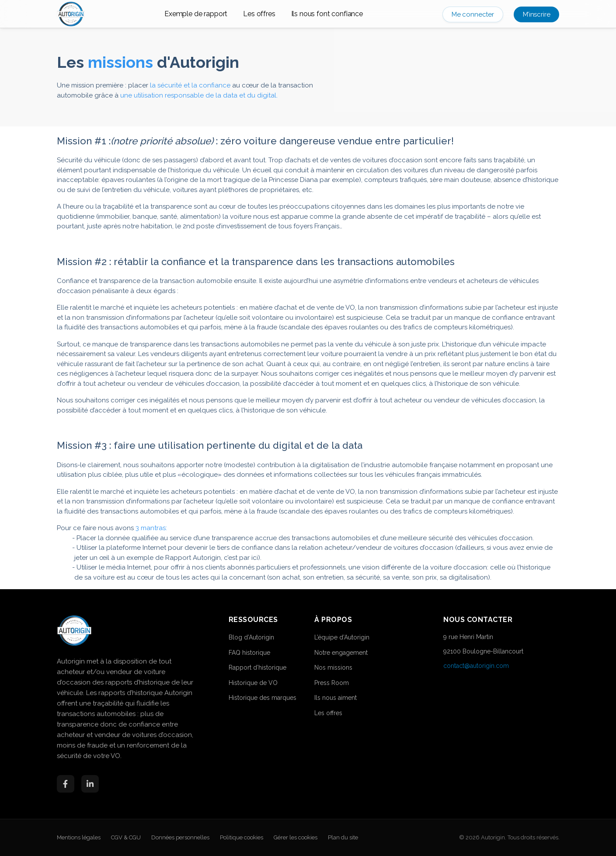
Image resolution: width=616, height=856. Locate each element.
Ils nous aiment (336, 698)
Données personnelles (180, 837)
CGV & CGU (126, 837)
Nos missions (333, 667)
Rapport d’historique (258, 667)
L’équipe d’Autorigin (342, 637)
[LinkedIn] (90, 784)
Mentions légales (79, 837)
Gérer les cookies (296, 837)
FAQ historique (249, 653)
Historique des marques (263, 698)
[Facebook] (66, 784)
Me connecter (473, 14)
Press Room (332, 683)
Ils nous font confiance (327, 14)
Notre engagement (341, 653)
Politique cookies (242, 837)
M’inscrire (537, 14)
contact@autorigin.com (476, 666)
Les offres (259, 14)
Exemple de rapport (196, 14)
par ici (249, 558)
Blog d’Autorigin (251, 637)
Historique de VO (253, 683)
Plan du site (343, 837)
